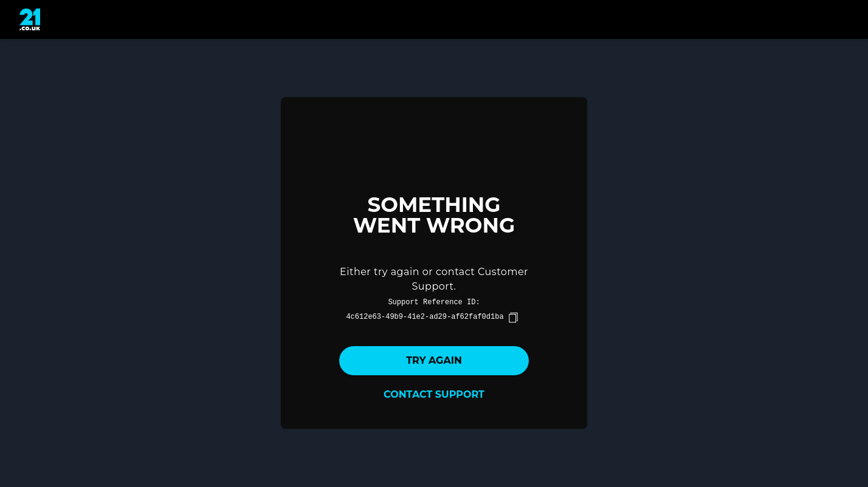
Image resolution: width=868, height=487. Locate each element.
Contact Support (434, 394)
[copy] (513, 318)
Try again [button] (434, 360)
